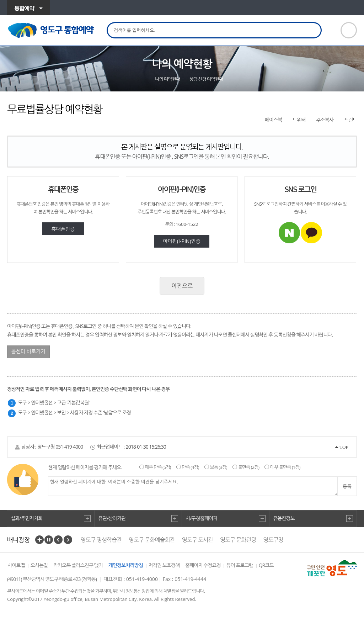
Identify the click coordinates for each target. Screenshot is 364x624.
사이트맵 (16, 565)
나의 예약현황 (167, 79)
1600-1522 (187, 224)
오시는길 (39, 565)
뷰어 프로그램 (240, 565)
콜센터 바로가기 (28, 351)
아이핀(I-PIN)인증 (181, 241)
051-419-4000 (69, 447)
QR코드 (266, 565)
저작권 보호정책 (164, 565)
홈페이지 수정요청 (203, 565)
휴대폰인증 (63, 229)
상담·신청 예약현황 (206, 79)
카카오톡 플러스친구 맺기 (78, 565)
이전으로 (182, 286)
